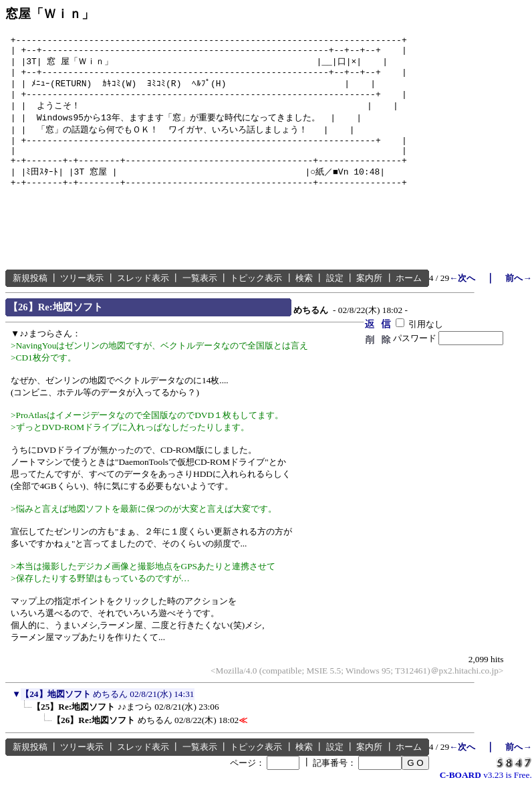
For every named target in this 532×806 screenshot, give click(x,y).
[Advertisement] (249, 249)
